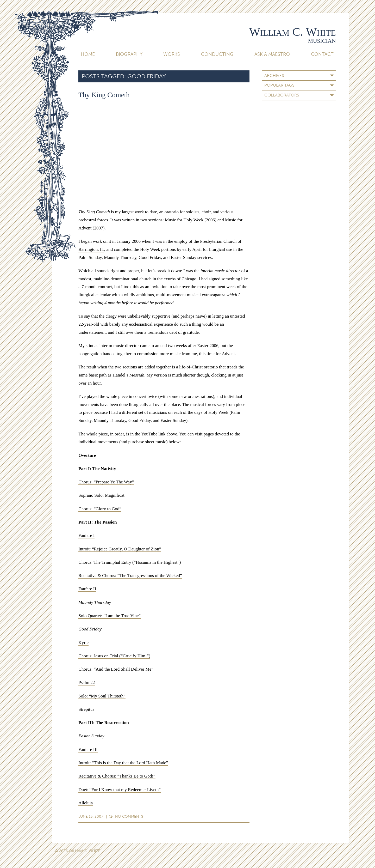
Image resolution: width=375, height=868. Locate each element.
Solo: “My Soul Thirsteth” (102, 696)
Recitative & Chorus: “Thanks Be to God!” (117, 776)
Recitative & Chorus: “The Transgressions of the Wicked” (130, 576)
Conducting (217, 54)
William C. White (293, 32)
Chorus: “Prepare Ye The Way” (106, 482)
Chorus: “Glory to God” (100, 509)
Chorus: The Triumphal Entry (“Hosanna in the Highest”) (130, 562)
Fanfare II (87, 589)
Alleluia (86, 803)
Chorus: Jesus (91, 656)
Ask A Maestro (272, 54)
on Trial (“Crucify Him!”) (127, 656)
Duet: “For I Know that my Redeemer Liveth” (120, 790)
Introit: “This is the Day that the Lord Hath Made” (123, 763)
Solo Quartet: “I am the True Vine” (110, 616)
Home (88, 54)
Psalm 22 (87, 682)
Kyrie (83, 643)
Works (172, 54)
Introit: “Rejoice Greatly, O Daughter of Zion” (120, 549)
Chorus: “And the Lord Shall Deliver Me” (116, 669)
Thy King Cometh (104, 95)
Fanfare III (88, 749)
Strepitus (86, 709)
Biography (129, 54)
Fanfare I (86, 535)
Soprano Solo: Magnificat (101, 495)
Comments (126, 817)
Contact (322, 54)
